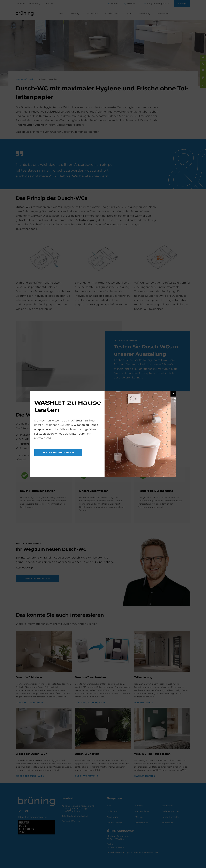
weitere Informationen (57, 453)
